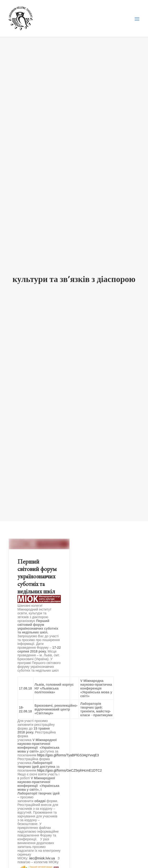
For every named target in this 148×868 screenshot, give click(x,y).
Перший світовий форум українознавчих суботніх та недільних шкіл (37, 559)
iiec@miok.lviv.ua (42, 841)
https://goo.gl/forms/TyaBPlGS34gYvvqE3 (68, 738)
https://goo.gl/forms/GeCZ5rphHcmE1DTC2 (70, 753)
